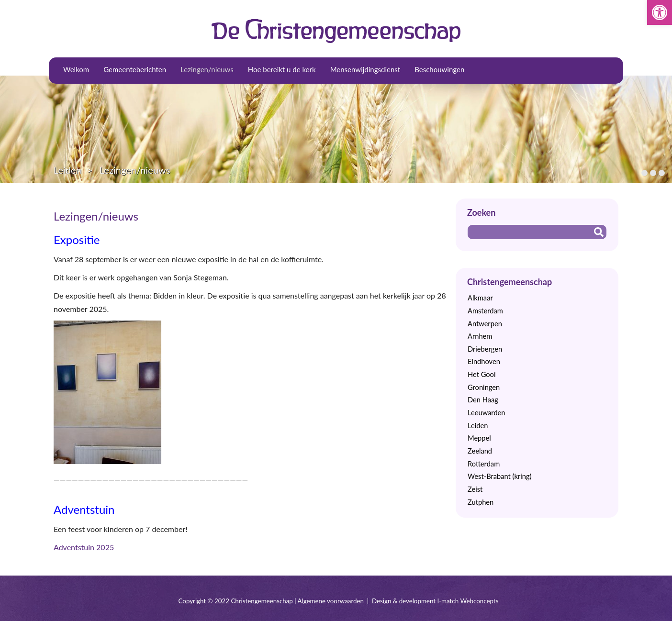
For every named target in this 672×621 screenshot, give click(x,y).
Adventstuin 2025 (84, 547)
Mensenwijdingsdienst (365, 69)
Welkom (76, 69)
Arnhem (480, 336)
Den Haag (483, 400)
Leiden (67, 170)
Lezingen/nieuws (207, 69)
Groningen (484, 387)
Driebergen (485, 349)
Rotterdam (484, 464)
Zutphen (481, 502)
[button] (660, 12)
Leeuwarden (487, 413)
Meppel (479, 438)
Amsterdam (485, 311)
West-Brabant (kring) (499, 476)
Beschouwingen (439, 69)
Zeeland (480, 451)
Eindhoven (484, 361)
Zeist (475, 489)
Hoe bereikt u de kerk (282, 69)
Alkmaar (480, 298)
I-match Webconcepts (468, 601)
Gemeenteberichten (135, 69)
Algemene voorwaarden (331, 601)
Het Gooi (482, 374)
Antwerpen (485, 324)
